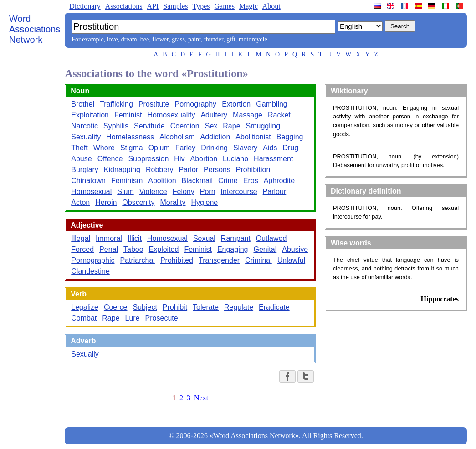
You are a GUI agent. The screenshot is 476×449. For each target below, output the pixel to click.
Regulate (239, 307)
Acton (80, 202)
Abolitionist (253, 137)
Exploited (164, 249)
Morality (173, 202)
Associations (124, 6)
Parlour (275, 191)
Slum (125, 191)
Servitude (149, 126)
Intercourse (239, 191)
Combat (84, 318)
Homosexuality (171, 115)
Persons (217, 170)
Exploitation (90, 115)
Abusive (295, 249)
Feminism (127, 181)
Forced (82, 249)
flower (160, 39)
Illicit (135, 238)
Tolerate (206, 307)
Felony (184, 191)
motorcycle (253, 39)
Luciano (235, 159)
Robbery (159, 170)
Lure (133, 318)
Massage (248, 115)
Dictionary (85, 6)
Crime (228, 181)
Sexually (85, 354)
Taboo (133, 249)
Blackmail (197, 181)
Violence (153, 191)
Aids (270, 148)
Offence (110, 159)
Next (201, 398)
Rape (231, 126)
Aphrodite (279, 181)
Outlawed (271, 238)
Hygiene (205, 202)
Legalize (85, 307)
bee (145, 39)
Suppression (148, 159)
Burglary (85, 170)
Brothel (83, 104)
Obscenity (138, 202)
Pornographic (93, 260)
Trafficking (116, 104)
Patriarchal (137, 260)
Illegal (81, 238)
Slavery (245, 148)
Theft (79, 148)
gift (231, 39)
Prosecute (162, 318)
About (271, 6)
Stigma (132, 148)
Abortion (204, 159)
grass (178, 39)
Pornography (196, 104)
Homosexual (91, 191)
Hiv (179, 159)
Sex (211, 126)
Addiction (215, 137)
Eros (251, 181)
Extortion (236, 104)
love (113, 39)
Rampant (236, 238)
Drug (290, 148)
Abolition (162, 181)
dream (129, 39)
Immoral (109, 238)
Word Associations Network (35, 29)
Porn (208, 191)
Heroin (106, 202)
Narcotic (84, 126)
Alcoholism (177, 137)
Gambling (271, 104)
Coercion (185, 126)
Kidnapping (122, 170)
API (153, 6)
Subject (145, 307)
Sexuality (86, 137)
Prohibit (175, 307)
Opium (159, 148)
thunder (214, 39)
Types (201, 6)
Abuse (81, 159)
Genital (265, 249)
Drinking (214, 148)
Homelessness (130, 137)
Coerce (116, 307)
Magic (248, 6)
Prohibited (177, 260)
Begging (290, 137)
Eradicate (274, 307)
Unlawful (291, 260)
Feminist (128, 115)
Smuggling (263, 126)
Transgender (219, 260)
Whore (104, 148)
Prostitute (154, 104)
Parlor (188, 170)
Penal (109, 249)
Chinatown (88, 181)
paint (194, 39)
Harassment (273, 159)
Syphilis (116, 126)
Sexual (204, 238)
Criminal (258, 260)
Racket (279, 115)
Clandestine (90, 271)
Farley (185, 148)
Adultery (214, 115)
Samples (175, 6)
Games (224, 6)
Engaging (233, 249)
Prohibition (253, 170)
